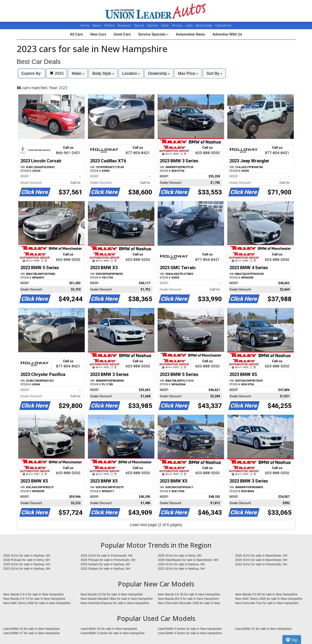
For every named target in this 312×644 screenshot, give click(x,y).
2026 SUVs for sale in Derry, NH (180, 556)
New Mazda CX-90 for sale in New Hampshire (266, 594)
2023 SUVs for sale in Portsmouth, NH (261, 564)
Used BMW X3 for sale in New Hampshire (32, 629)
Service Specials (153, 34)
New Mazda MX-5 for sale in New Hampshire (188, 599)
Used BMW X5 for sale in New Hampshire (109, 629)
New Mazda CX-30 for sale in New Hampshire (189, 594)
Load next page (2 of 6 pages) (156, 525)
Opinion (153, 25)
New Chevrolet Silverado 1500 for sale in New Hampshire (189, 603)
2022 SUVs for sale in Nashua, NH (181, 569)
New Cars (98, 34)
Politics (109, 25)
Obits (165, 25)
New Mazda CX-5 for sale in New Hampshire (34, 594)
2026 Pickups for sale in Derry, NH (27, 560)
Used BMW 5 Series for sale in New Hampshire (113, 633)
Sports (140, 25)
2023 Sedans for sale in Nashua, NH (105, 569)
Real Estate (204, 25)
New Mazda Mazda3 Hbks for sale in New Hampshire (117, 599)
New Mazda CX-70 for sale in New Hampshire (34, 599)
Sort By (214, 73)
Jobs (189, 25)
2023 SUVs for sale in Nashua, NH (27, 569)
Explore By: (32, 73)
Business (125, 25)
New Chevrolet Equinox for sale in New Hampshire (115, 603)
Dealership (159, 73)
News (97, 25)
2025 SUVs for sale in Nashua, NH (27, 564)
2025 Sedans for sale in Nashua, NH (105, 564)
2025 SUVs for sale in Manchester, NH (261, 560)
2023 (56, 73)
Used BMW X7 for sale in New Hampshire (32, 633)
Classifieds (223, 25)
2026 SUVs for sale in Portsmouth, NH (107, 556)
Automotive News (190, 34)
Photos (177, 25)
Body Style (103, 73)
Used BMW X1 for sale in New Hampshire (263, 629)
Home (85, 25)
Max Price (188, 73)
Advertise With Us (227, 34)
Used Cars (122, 34)
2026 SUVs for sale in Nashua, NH (27, 556)
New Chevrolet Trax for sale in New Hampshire (267, 603)
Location (131, 73)
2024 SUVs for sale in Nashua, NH (181, 564)
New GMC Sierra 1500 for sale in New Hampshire (269, 599)
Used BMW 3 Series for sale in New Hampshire (190, 629)
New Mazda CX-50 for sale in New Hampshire (112, 594)
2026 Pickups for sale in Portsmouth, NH (108, 560)
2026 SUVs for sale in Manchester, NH (261, 556)
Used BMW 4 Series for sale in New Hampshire (190, 633)
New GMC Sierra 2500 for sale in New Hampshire (37, 603)
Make (78, 73)
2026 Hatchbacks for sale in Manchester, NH (188, 560)
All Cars (76, 34)
